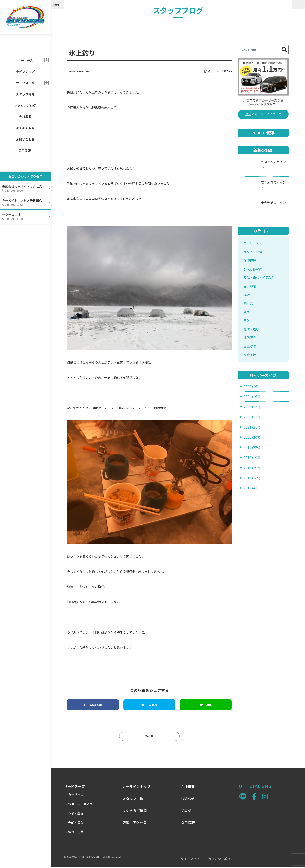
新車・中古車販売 (81, 804)
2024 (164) (252, 404)
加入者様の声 (254, 271)
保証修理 (251, 262)
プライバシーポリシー (221, 859)
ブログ (186, 811)
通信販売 (251, 343)
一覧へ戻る (149, 736)
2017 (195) (252, 477)
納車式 (249, 307)
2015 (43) (251, 498)
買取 (247, 325)
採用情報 (25, 150)
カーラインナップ (136, 787)
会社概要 (25, 117)
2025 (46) (251, 393)
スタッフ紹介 (25, 94)
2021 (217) (252, 435)
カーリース (252, 244)
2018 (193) (252, 466)
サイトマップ (190, 859)
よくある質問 (25, 128)
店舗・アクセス (135, 823)
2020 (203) (252, 445)
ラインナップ (25, 71)
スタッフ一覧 (133, 799)
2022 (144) (252, 425)
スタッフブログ (25, 105)
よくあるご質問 (135, 811)
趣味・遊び (252, 334)
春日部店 (251, 289)
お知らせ (188, 799)
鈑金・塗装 (76, 832)
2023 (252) (252, 414)
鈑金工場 (251, 362)
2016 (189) (252, 487)
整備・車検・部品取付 (261, 280)
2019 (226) (252, 456)
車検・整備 (76, 814)
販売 (247, 316)
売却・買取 (76, 823)
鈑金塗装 (251, 352)
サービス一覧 (25, 83)
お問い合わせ (25, 139)
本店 (247, 298)
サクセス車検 (254, 253)
